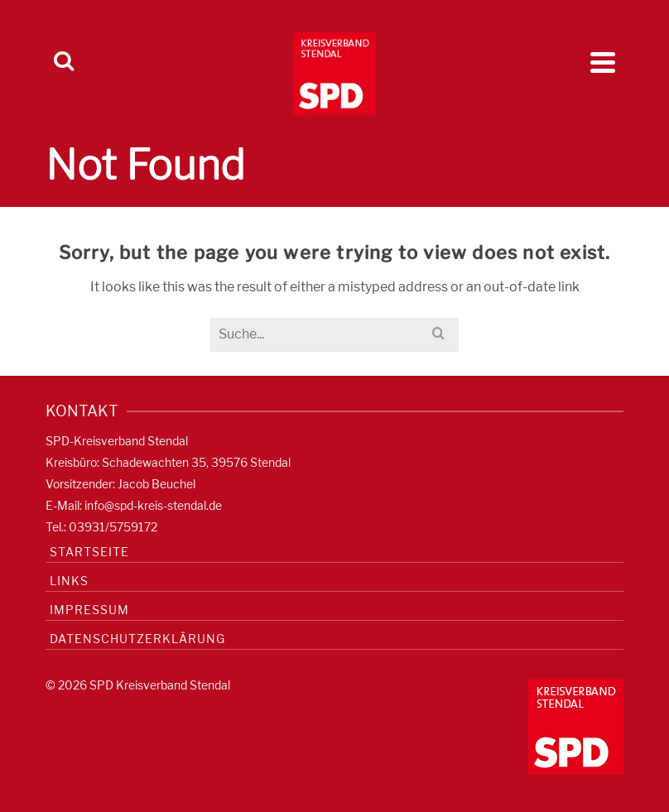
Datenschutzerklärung (137, 639)
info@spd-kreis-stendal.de (153, 505)
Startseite (89, 552)
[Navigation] (603, 62)
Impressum (89, 610)
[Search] (64, 62)
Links (69, 581)
